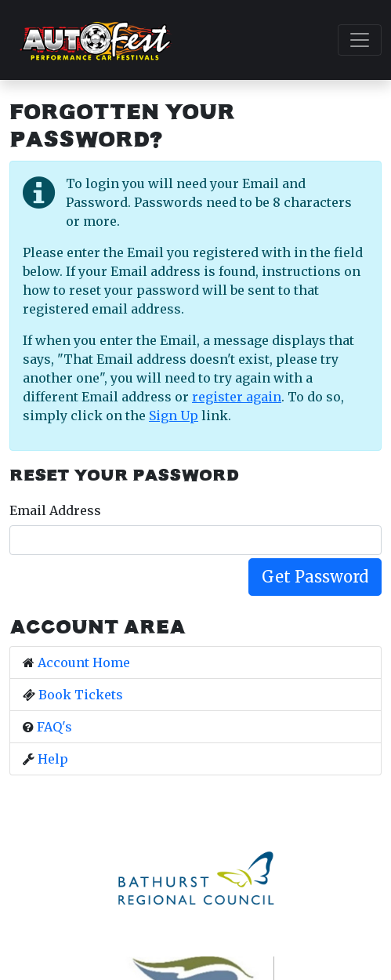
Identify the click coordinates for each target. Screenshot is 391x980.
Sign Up (174, 416)
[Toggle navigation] (360, 40)
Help (53, 759)
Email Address (55, 510)
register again (237, 397)
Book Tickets (81, 695)
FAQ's (54, 727)
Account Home (84, 662)
